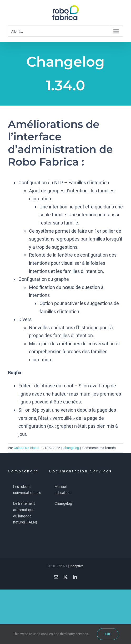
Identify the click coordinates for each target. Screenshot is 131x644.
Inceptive (77, 566)
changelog (71, 448)
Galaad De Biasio (26, 448)
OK (108, 634)
